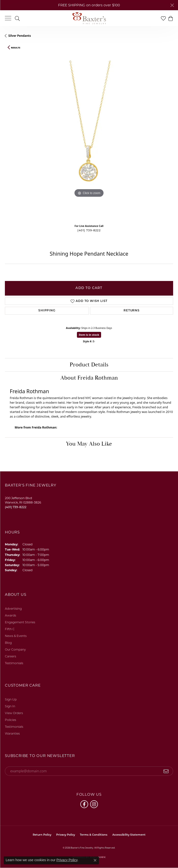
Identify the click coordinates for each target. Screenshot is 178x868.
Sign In (10, 706)
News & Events (16, 636)
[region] (89, 136)
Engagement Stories (20, 622)
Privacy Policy (66, 835)
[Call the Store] (16, 507)
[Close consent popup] (95, 860)
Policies (10, 720)
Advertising (13, 609)
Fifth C (10, 629)
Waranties (12, 733)
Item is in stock (89, 335)
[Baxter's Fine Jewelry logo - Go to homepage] (89, 18)
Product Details (89, 365)
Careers (10, 656)
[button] (17, 18)
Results (16, 48)
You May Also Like (89, 444)
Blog (8, 643)
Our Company (15, 649)
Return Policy (42, 835)
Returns (132, 311)
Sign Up (11, 699)
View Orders (14, 713)
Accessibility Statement (129, 835)
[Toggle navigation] (8, 18)
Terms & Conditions (94, 835)
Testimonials (14, 663)
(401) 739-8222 (89, 231)
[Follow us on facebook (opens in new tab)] (84, 804)
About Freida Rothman (89, 378)
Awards (10, 615)
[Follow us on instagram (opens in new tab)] (94, 804)
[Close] (172, 5)
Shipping (47, 311)
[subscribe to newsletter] (166, 771)
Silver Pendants (20, 36)
